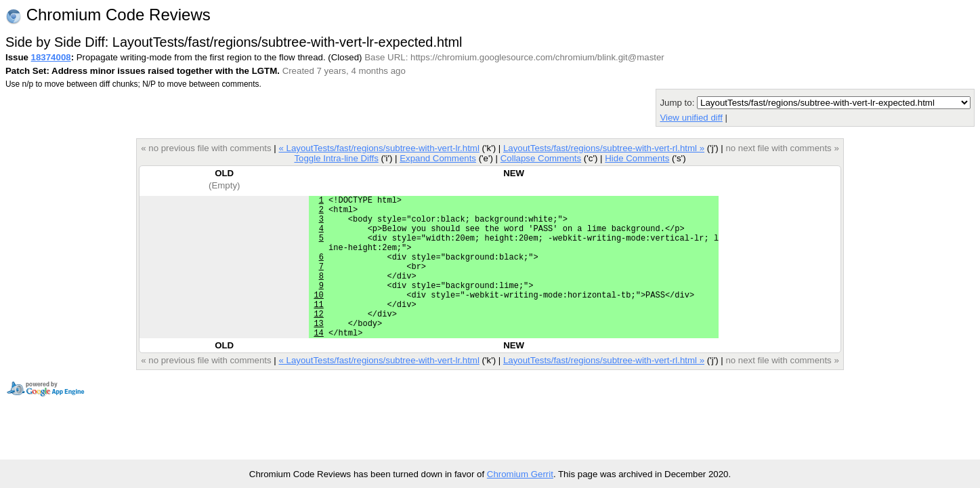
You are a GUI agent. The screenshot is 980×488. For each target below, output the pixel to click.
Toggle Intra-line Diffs (336, 158)
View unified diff (691, 118)
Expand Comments (438, 158)
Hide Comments (637, 158)
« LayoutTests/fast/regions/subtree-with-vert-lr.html (379, 148)
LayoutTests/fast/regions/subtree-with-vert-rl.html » (604, 148)
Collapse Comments (541, 158)
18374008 (51, 57)
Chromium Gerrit (520, 474)
